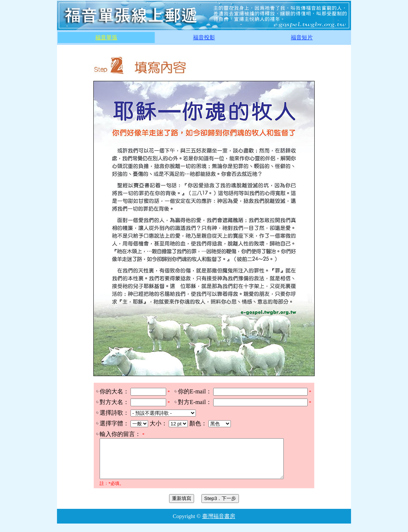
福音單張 (106, 38)
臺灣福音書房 (219, 524)
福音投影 (204, 38)
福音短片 (302, 38)
